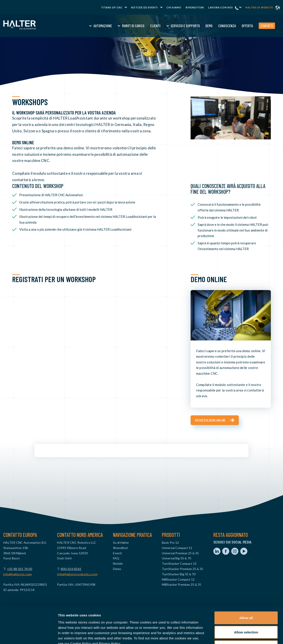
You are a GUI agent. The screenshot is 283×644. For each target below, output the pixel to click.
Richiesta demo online (210, 420)
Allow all (246, 586)
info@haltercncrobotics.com (77, 574)
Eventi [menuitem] (117, 553)
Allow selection (246, 601)
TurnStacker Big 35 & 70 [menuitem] (179, 574)
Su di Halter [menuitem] (121, 542)
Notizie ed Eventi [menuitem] (144, 7)
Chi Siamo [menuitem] (174, 7)
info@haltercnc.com (18, 574)
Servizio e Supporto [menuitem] (176, 26)
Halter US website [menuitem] (259, 7)
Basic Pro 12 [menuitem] (170, 542)
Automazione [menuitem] (94, 26)
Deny (246, 615)
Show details (232, 635)
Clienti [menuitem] (146, 26)
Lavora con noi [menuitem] (221, 7)
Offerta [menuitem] (238, 26)
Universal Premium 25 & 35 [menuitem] (180, 553)
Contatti (258, 26)
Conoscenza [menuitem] (218, 26)
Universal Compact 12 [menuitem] (177, 548)
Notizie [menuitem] (118, 563)
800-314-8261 (71, 569)
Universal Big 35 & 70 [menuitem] (176, 558)
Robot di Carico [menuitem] (124, 26)
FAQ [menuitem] (116, 558)
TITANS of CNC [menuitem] (112, 7)
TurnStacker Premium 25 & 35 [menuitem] (183, 569)
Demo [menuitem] (200, 26)
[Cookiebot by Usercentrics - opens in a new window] (29, 635)
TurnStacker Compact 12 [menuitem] (179, 563)
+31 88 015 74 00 (20, 569)
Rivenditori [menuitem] (195, 7)
